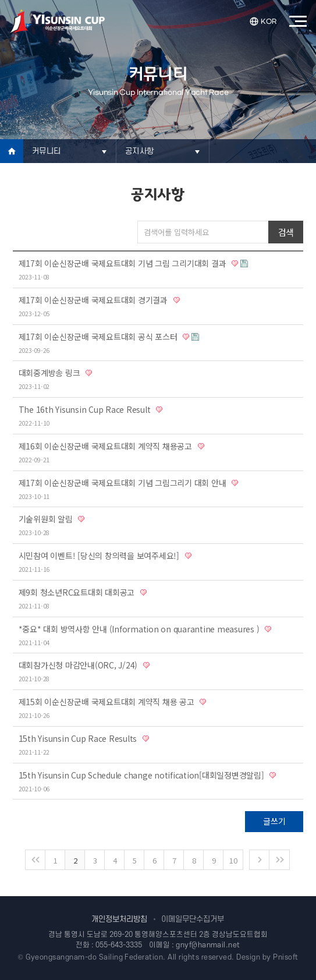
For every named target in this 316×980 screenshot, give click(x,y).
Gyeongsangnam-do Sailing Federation (95, 957)
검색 (286, 232)
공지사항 (139, 151)
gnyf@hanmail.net (208, 945)
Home (12, 151)
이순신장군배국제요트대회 (58, 21)
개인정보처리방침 (119, 919)
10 (233, 860)
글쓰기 (274, 821)
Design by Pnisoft (267, 957)
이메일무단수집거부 (193, 919)
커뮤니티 (46, 151)
